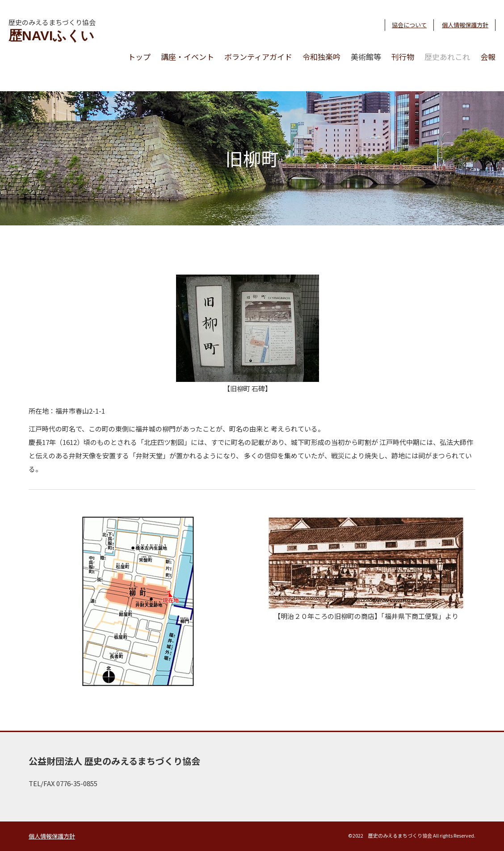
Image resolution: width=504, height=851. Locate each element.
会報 (488, 57)
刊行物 (403, 57)
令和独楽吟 (321, 57)
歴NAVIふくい (51, 36)
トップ (139, 57)
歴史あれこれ (447, 57)
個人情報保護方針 (465, 25)
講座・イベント (187, 57)
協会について (409, 25)
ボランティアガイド (258, 57)
